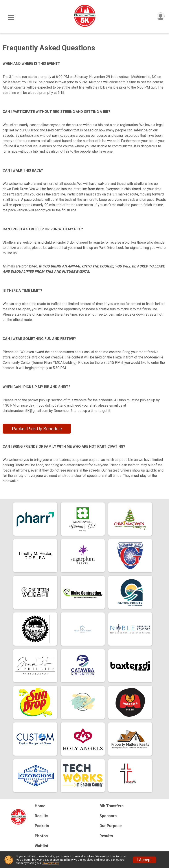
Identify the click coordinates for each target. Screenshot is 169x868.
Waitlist (42, 846)
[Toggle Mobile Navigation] (11, 18)
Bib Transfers (111, 806)
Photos (41, 836)
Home (40, 806)
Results (41, 816)
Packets (42, 826)
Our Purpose (111, 826)
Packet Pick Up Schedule (37, 429)
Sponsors (108, 816)
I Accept (144, 860)
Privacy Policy (50, 863)
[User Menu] (161, 16)
